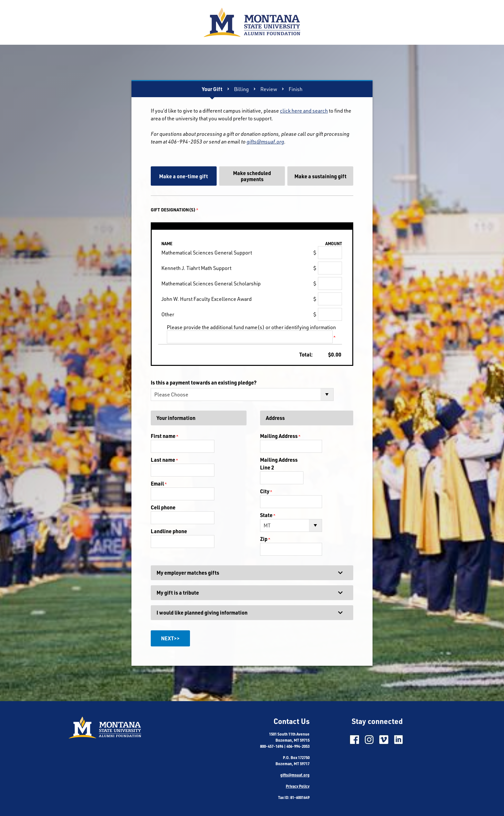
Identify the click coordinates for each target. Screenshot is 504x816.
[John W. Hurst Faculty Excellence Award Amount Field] (330, 299)
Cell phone (163, 507)
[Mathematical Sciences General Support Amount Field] (330, 253)
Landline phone (169, 531)
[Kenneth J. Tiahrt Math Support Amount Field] (330, 268)
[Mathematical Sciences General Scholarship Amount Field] (330, 283)
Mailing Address (280, 436)
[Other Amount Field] (330, 314)
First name (164, 436)
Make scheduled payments (252, 176)
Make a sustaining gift (320, 176)
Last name (164, 460)
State (268, 515)
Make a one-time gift (184, 176)
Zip (265, 539)
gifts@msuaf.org (265, 142)
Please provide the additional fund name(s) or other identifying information (251, 327)
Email (159, 483)
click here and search (304, 111)
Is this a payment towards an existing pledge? (204, 382)
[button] (252, 573)
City (266, 491)
